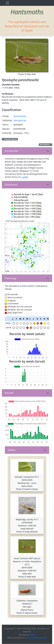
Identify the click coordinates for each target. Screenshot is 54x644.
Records (9, 393)
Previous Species (10, 139)
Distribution (11, 185)
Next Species (46, 145)
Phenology (11, 278)
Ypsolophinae (20, 120)
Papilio (32, 635)
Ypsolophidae (20, 116)
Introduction (12, 151)
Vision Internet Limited (36, 638)
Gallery (12, 450)
